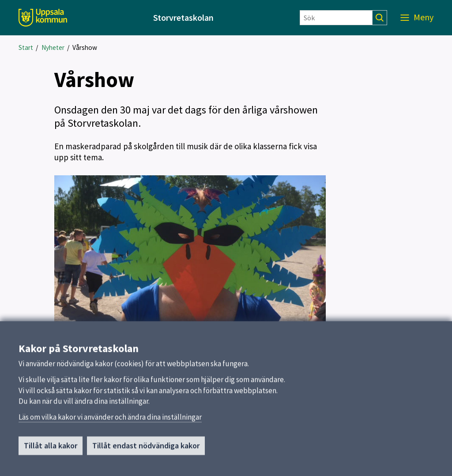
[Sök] (336, 18)
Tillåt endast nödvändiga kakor (146, 449)
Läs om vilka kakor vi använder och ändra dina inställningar (110, 421)
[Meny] (417, 18)
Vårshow (85, 47)
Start (26, 47)
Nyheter (53, 47)
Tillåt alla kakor (51, 449)
